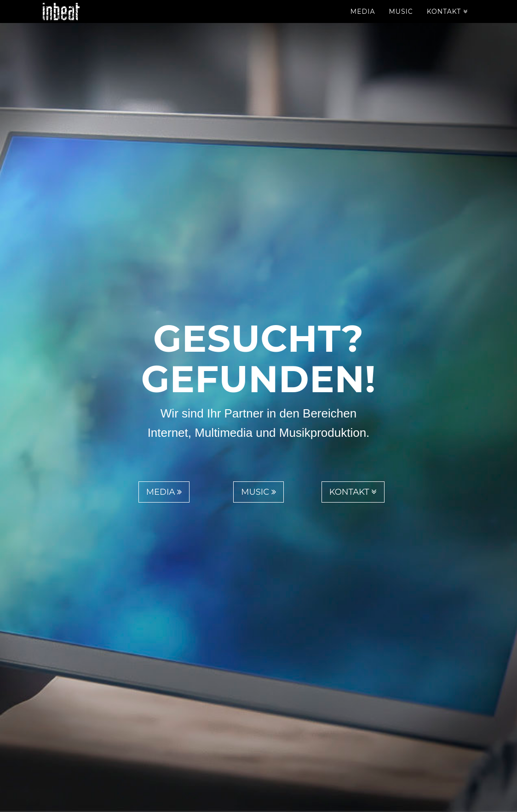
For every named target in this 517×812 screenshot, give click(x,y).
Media (363, 21)
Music (401, 21)
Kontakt (447, 21)
